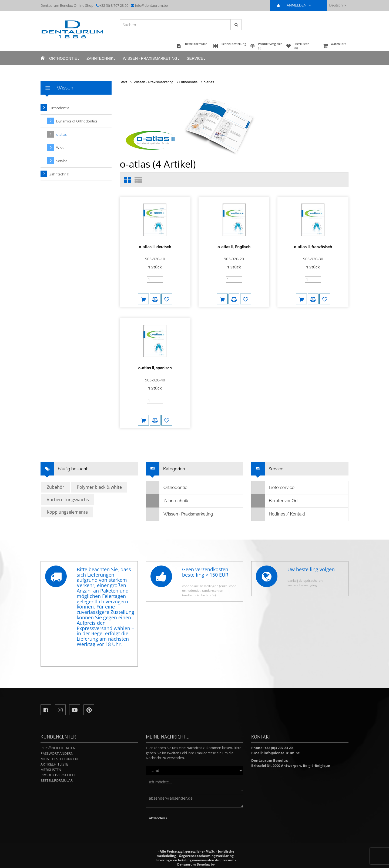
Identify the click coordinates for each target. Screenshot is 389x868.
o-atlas (209, 82)
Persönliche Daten (58, 748)
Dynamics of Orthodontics (77, 121)
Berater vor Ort (275, 501)
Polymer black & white (99, 487)
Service (196, 59)
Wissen (62, 148)
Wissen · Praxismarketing (152, 59)
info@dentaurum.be (151, 5)
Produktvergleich (58, 775)
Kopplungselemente (67, 512)
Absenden (158, 818)
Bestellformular (57, 780)
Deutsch (338, 5)
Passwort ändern (57, 753)
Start (123, 82)
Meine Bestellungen (59, 759)
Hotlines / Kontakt (278, 514)
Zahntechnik (101, 59)
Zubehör (56, 487)
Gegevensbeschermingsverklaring (206, 856)
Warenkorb (335, 46)
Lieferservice (273, 488)
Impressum (225, 860)
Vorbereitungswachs (68, 500)
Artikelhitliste (54, 764)
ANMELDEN (296, 5)
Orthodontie (65, 59)
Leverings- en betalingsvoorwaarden (185, 860)
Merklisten (51, 770)
